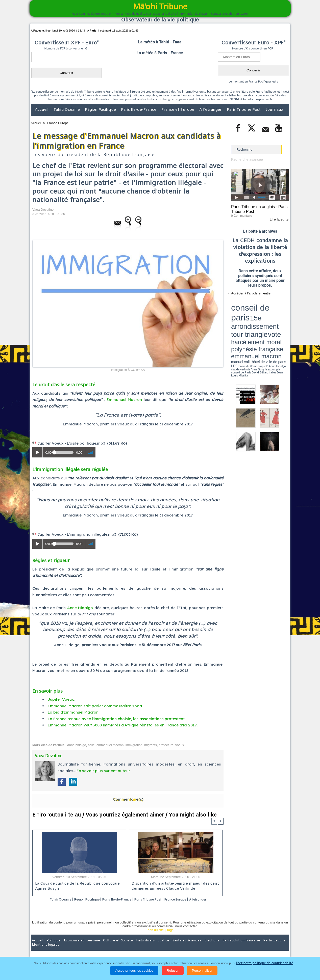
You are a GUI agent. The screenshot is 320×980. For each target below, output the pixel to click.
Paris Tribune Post (244, 110)
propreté (249, 319)
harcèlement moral (244, 312)
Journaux (274, 110)
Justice (150, 947)
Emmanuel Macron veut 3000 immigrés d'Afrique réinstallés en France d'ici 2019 (122, 725)
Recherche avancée (246, 159)
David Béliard (247, 320)
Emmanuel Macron (124, 400)
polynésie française (272, 312)
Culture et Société (110, 947)
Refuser (173, 971)
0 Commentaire (241, 214)
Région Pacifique (101, 110)
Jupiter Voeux (61, 699)
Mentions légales (275, 947)
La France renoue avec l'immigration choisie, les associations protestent (116, 719)
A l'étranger (211, 110)
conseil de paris (247, 303)
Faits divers (134, 947)
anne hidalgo (77, 745)
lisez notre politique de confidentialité (265, 963)
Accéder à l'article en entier (248, 291)
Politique (51, 947)
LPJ (233, 319)
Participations (250, 947)
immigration (134, 745)
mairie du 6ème (240, 319)
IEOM (235, 99)
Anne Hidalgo (80, 608)
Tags (170, 936)
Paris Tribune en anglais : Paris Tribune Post (257, 208)
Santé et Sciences (171, 947)
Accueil (42, 110)
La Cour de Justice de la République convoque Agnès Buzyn (75, 886)
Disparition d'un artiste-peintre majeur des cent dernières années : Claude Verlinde (174, 886)
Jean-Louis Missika (263, 320)
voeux (180, 745)
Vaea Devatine (43, 210)
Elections (193, 947)
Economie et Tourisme (77, 947)
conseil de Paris (236, 320)
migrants (151, 745)
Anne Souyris (276, 319)
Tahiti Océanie (67, 110)
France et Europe (178, 110)
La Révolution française (220, 947)
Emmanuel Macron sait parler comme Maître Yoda (95, 706)
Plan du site (155, 936)
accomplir (284, 319)
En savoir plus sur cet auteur (103, 771)
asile (91, 745)
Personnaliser (202, 971)
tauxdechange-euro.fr (257, 99)
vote (280, 308)
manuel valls (264, 316)
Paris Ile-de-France (139, 110)
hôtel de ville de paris (279, 316)
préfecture (166, 745)
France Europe (58, 123)
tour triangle (267, 308)
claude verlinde (266, 319)
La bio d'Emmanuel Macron (73, 712)
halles (254, 320)
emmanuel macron (110, 745)
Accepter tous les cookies (134, 971)
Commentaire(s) (128, 799)
